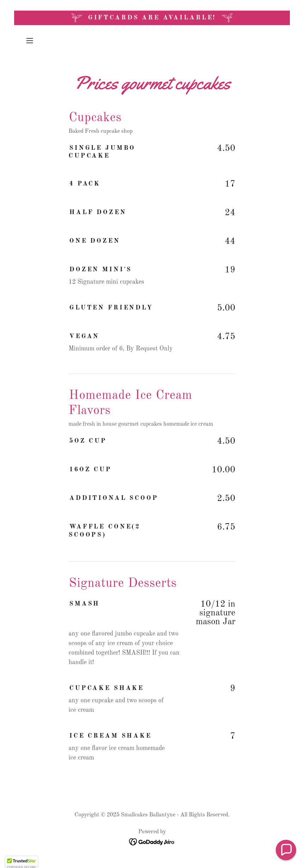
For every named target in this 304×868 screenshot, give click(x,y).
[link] (152, 842)
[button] (42, 41)
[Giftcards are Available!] (152, 18)
